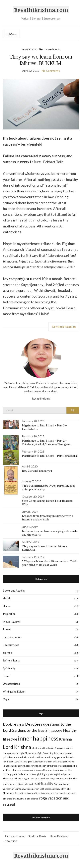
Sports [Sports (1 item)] (18, 793)
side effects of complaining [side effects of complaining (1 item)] (32, 774)
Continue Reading (64, 327)
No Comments (51, 71)
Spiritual (8, 653)
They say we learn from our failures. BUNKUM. (41, 60)
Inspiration (29, 49)
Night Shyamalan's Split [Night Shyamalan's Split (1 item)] (31, 753)
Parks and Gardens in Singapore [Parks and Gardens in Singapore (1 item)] (46, 757)
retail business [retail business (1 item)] (18, 770)
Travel (7, 676)
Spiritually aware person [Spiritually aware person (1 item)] (27, 789)
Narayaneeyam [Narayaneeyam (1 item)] (11, 753)
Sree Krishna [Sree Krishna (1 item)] (28, 793)
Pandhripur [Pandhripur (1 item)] (24, 757)
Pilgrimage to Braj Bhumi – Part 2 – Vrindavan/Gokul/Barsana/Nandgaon (46, 442)
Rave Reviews (11, 645)
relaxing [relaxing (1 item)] (19, 766)
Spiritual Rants (11, 660)
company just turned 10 (27, 279)
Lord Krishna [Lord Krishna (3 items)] (17, 747)
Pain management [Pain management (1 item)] (63, 753)
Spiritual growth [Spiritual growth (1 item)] (26, 784)
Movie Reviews (12, 622)
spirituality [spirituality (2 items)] (44, 783)
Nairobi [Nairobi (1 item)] (69, 748)
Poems (7, 629)
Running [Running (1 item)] (48, 770)
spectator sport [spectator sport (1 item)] (10, 784)
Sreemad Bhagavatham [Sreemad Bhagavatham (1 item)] (15, 799)
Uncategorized (11, 684)
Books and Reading (14, 591)
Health (7, 598)
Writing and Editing (14, 692)
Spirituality (9, 668)
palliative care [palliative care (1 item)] (10, 757)
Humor (7, 606)
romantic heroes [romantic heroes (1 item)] (35, 770)
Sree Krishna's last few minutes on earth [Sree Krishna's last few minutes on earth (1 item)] (56, 793)
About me (11, 841)
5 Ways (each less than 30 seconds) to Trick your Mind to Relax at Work (49, 563)
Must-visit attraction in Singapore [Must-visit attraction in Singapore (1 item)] (48, 748)
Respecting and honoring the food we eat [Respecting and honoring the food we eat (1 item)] (44, 766)
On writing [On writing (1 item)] (48, 753)
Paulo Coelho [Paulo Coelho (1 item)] (69, 757)
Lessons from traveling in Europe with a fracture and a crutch (48, 518)
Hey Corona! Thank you (37, 471)
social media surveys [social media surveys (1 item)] (45, 778)
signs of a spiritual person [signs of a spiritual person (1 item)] (58, 774)
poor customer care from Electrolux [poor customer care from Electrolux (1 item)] (45, 762)
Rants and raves (50, 49)
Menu (11, 34)
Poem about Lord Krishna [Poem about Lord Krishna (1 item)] (15, 762)
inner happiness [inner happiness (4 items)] (38, 738)
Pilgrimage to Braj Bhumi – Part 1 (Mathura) (50, 456)
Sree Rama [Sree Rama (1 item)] (32, 799)
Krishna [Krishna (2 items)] (65, 739)
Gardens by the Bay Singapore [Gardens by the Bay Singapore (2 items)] (37, 730)
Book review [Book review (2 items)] (14, 724)
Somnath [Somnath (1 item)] (60, 778)
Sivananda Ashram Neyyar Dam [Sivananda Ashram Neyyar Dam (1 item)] (19, 778)
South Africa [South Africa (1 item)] (71, 778)
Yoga (6, 699)
